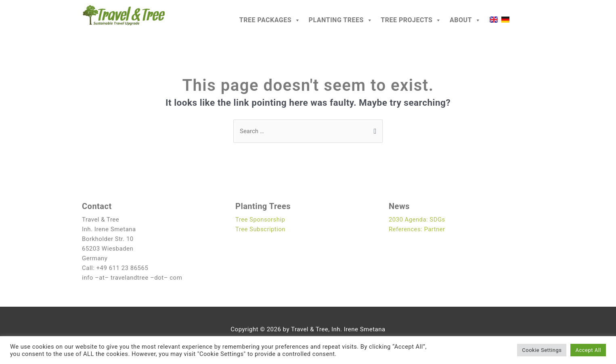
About (465, 20)
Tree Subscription (261, 229)
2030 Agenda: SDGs (417, 220)
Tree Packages (270, 20)
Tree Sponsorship (261, 220)
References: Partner (417, 229)
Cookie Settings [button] (542, 350)
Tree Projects (411, 20)
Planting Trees (341, 20)
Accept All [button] (588, 350)
